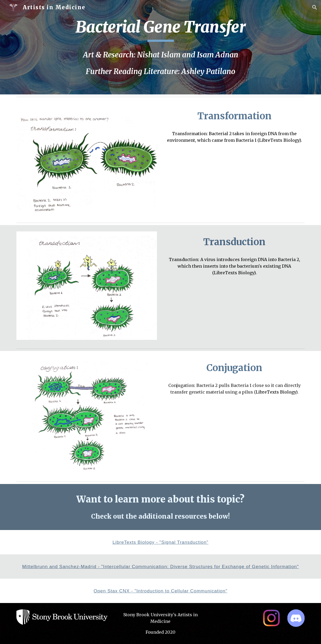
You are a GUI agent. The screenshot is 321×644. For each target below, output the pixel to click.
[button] (315, 7)
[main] (160, 29)
